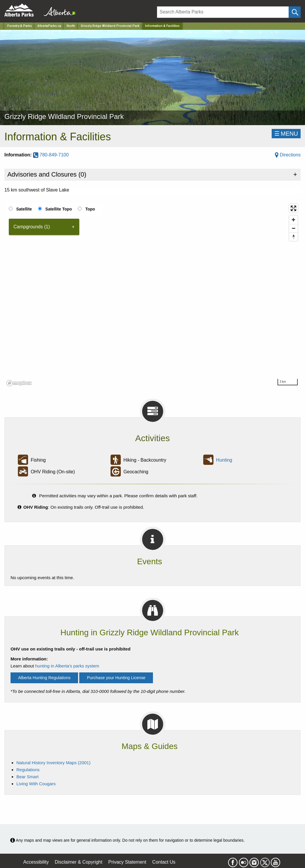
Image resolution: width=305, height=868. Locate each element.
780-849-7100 (51, 155)
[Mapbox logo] (19, 383)
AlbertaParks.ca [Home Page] (49, 26)
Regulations (28, 770)
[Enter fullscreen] (293, 208)
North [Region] (71, 26)
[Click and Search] (295, 12)
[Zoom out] (293, 228)
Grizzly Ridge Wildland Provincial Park (110, 26)
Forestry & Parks (20, 26)
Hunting (224, 460)
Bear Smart (27, 777)
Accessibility (36, 862)
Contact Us (164, 862)
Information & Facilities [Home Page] (162, 26)
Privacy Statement (127, 862)
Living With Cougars (36, 784)
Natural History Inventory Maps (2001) (53, 763)
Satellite (24, 209)
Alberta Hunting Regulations (44, 678)
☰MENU (286, 134)
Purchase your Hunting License (116, 678)
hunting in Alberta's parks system (67, 666)
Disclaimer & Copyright (79, 862)
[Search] (223, 12)
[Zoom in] (293, 220)
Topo (90, 209)
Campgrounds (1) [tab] (32, 227)
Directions (288, 155)
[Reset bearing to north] (293, 237)
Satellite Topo (59, 209)
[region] (152, 295)
